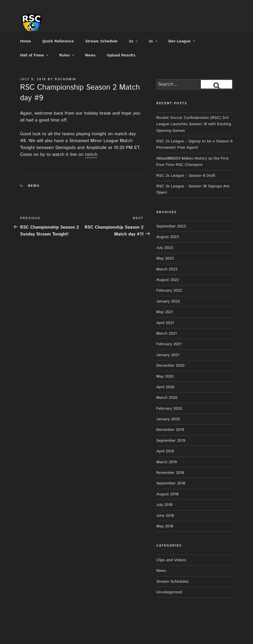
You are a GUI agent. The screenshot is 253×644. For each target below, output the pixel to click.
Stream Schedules (172, 582)
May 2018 (165, 526)
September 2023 (171, 226)
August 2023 (168, 237)
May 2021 (165, 312)
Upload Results (121, 55)
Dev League (182, 41)
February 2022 (169, 290)
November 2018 (170, 473)
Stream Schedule (101, 41)
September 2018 (171, 483)
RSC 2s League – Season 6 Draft (186, 176)
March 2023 (167, 269)
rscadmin (65, 79)
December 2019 (170, 430)
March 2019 (167, 462)
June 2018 (165, 516)
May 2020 (165, 376)
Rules (67, 55)
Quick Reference (58, 41)
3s (154, 41)
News (90, 55)
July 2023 (165, 248)
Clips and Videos (171, 560)
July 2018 (164, 505)
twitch (91, 155)
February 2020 (169, 409)
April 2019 (165, 451)
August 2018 (167, 494)
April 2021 (165, 323)
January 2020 (168, 419)
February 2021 (169, 344)
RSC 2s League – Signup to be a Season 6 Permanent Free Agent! (195, 144)
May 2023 (165, 258)
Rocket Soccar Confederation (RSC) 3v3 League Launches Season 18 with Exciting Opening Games (194, 124)
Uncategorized (169, 592)
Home (26, 41)
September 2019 (171, 441)
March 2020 (167, 398)
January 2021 (168, 355)
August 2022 (168, 280)
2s (134, 41)
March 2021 (167, 333)
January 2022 (168, 301)
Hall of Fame (35, 55)
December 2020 (170, 366)
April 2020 (165, 387)
